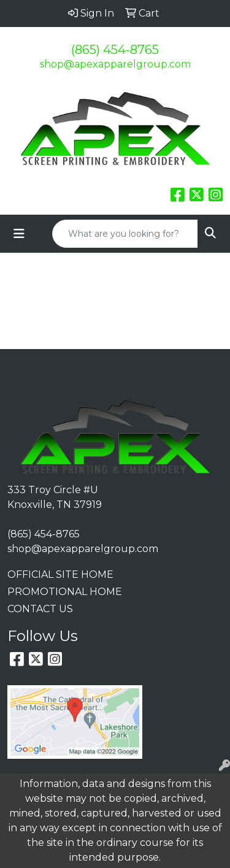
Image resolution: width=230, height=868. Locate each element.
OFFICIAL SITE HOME (60, 574)
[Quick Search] (125, 234)
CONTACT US (40, 609)
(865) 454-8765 (115, 50)
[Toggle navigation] (19, 234)
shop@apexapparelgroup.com (115, 64)
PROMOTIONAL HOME (65, 592)
